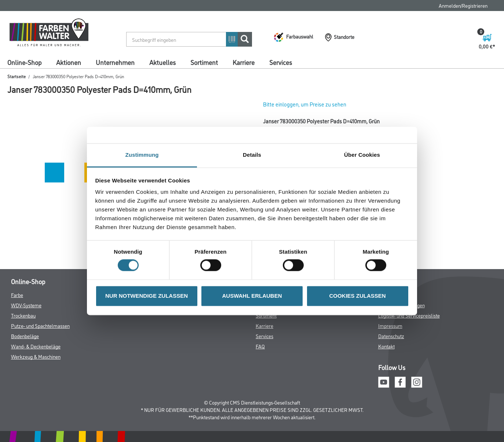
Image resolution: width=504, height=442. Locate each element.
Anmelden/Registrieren (463, 5)
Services (281, 62)
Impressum (390, 325)
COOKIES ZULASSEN (357, 296)
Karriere (244, 62)
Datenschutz (391, 336)
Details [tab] (252, 155)
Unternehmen (115, 62)
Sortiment (204, 62)
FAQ (260, 346)
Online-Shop (24, 62)
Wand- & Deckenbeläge (36, 346)
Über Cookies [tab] (362, 155)
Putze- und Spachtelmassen (40, 325)
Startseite (17, 76)
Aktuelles (162, 62)
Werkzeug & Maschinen (36, 356)
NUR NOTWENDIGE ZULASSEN (147, 296)
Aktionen (69, 62)
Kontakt (386, 346)
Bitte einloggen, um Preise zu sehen (305, 104)
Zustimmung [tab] (142, 155)
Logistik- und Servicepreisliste (409, 315)
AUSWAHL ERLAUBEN (252, 296)
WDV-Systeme (26, 305)
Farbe (17, 295)
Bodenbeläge (25, 336)
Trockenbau (23, 315)
